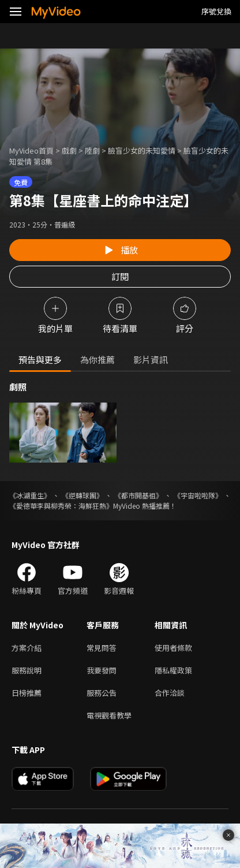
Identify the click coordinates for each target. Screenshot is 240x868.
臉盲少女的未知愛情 (142, 150)
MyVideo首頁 (31, 150)
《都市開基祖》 (138, 495)
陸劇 (92, 150)
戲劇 (69, 150)
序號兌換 (216, 11)
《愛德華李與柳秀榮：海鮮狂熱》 (61, 506)
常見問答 (102, 648)
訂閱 (120, 276)
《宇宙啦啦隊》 (198, 495)
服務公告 (102, 693)
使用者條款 (173, 648)
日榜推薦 (27, 693)
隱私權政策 (173, 670)
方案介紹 (27, 648)
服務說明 (27, 670)
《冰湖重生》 (30, 495)
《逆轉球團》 (82, 495)
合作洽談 (170, 693)
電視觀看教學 (109, 715)
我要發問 (102, 670)
